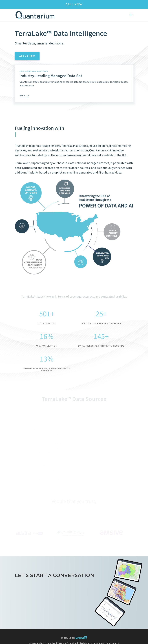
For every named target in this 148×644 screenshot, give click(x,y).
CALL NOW (74, 4)
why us (29, 96)
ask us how (27, 61)
